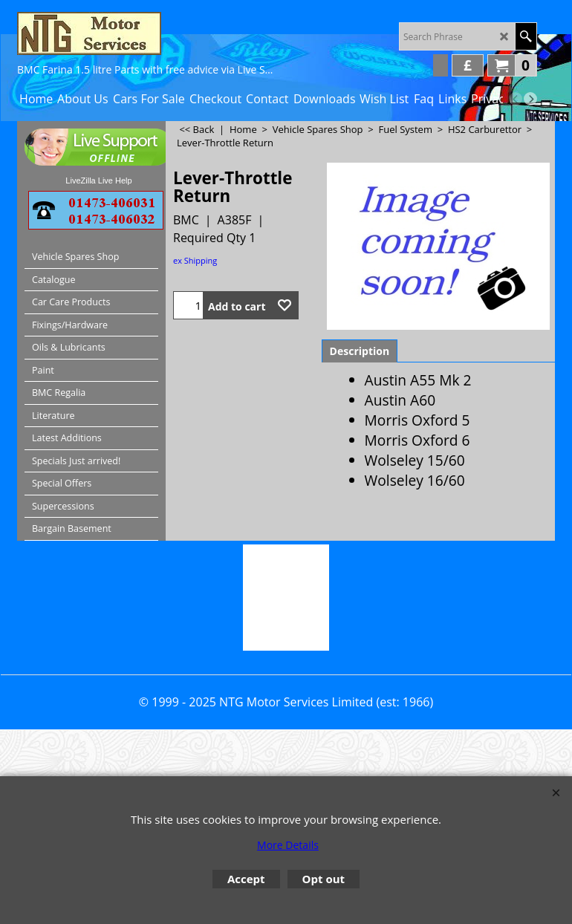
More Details (288, 845)
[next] (530, 99)
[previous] (516, 99)
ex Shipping (195, 260)
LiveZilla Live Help (98, 180)
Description (360, 351)
